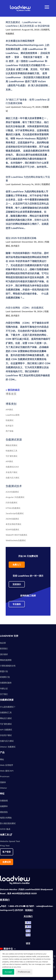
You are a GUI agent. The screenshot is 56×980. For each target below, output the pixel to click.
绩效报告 (4, 812)
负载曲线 (4, 801)
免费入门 (17, 565)
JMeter (4, 788)
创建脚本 (4, 806)
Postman (5, 776)
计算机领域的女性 (8, 666)
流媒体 (3, 782)
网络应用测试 (11, 445)
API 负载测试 (6, 730)
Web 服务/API (7, 771)
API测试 (9, 410)
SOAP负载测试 (12, 529)
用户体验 (10, 431)
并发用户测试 (11, 472)
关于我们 (4, 694)
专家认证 (4, 689)
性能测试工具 (11, 451)
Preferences (24, 972)
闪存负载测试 (11, 503)
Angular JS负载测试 (15, 497)
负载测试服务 (6, 683)
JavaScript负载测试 (15, 513)
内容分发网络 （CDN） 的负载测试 (25, 308)
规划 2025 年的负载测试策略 (21, 238)
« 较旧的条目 (13, 390)
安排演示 (17, 584)
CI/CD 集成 (5, 829)
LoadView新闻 (13, 415)
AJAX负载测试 (12, 492)
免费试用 (7, 862)
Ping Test (5, 846)
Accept (8, 972)
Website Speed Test (10, 841)
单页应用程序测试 (13, 524)
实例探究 (45, 30)
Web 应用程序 (6, 765)
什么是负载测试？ (8, 707)
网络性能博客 (6, 660)
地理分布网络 (6, 818)
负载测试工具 (6, 712)
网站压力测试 (6, 718)
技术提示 (15, 246)
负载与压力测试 (12, 478)
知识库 (3, 643)
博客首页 (11, 394)
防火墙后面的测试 (8, 823)
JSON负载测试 (12, 519)
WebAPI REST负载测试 (16, 535)
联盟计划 (4, 671)
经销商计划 (5, 677)
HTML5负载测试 (13, 508)
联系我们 (4, 649)
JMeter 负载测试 (8, 747)
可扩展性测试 (11, 456)
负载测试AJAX (12, 467)
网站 (2, 759)
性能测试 (10, 34)
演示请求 (4, 654)
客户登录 (7, 852)
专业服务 (17, 604)
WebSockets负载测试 (16, 540)
